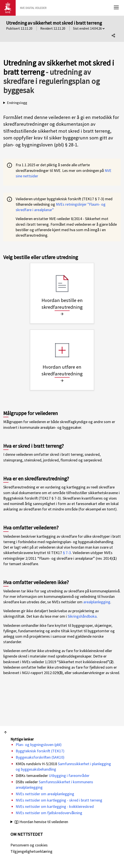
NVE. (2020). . (62, 822)
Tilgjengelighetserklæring (31, 851)
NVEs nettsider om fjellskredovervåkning (49, 813)
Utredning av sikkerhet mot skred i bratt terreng (54, 23)
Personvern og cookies (29, 845)
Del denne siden (114, 36)
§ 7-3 (67, 553)
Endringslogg (17, 103)
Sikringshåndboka (82, 616)
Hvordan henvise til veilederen (41, 822)
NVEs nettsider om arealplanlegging (45, 794)
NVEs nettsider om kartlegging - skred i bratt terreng (59, 800)
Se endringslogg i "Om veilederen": (62, 103)
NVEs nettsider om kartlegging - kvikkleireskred (55, 806)
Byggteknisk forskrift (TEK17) (40, 751)
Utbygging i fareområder (69, 776)
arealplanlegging (97, 602)
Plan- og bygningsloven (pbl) (39, 745)
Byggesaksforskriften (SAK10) (40, 757)
